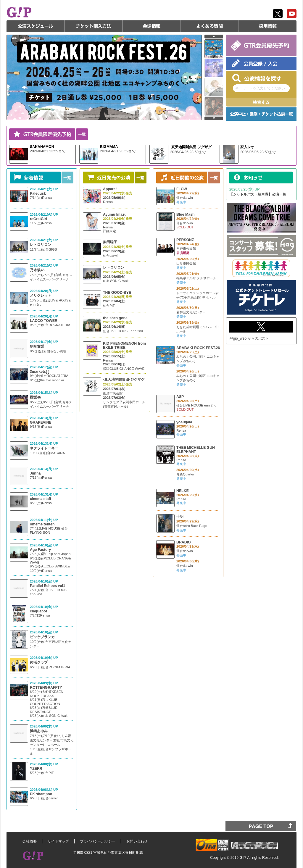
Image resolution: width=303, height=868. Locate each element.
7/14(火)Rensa (41, 198)
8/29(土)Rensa (41, 503)
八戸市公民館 (186, 249)
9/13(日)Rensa (41, 427)
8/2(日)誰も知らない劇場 (48, 351)
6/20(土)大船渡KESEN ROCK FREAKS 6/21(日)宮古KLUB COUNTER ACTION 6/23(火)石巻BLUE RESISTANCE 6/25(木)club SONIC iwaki (49, 704)
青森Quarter (185, 474)
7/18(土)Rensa (41, 477)
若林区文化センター (191, 312)
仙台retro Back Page (192, 526)
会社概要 (30, 841)
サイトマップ (58, 841)
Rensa (108, 202)
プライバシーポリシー (98, 841)
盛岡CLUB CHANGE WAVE (124, 369)
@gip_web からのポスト (249, 338)
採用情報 (267, 26)
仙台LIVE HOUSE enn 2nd (123, 331)
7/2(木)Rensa (40, 615)
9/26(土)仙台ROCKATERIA (50, 325)
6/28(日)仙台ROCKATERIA (50, 667)
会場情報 (151, 26)
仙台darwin (111, 256)
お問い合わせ (137, 841)
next (214, 118)
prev (214, 37)
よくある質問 (209, 26)
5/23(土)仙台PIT (42, 773)
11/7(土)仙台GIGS (43, 249)
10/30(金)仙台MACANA (47, 453)
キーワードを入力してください (260, 88)
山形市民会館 (113, 393)
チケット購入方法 (94, 26)
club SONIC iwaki (116, 281)
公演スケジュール (36, 26)
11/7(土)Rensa (41, 223)
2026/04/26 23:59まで (188, 152)
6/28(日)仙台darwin (44, 798)
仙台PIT (109, 306)
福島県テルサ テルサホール (196, 278)
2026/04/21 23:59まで (48, 151)
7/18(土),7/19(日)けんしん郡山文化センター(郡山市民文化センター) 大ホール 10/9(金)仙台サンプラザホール (52, 745)
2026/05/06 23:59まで (258, 152)
